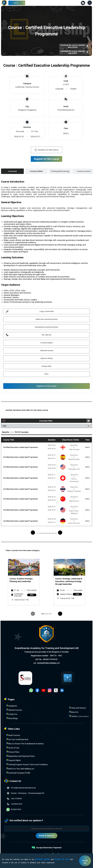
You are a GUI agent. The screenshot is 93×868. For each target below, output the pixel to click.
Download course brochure (46, 327)
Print (46, 374)
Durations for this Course (46, 150)
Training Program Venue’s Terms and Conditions (27, 764)
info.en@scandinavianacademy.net (21, 788)
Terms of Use (13, 748)
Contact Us (12, 714)
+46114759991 (14, 799)
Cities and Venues (78, 708)
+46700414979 (14, 804)
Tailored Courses (14, 710)
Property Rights (14, 760)
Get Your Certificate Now (17, 739)
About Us (74, 712)
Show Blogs (12, 718)
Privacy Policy (13, 752)
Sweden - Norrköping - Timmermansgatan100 (25, 793)
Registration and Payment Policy (21, 756)
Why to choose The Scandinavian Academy (25, 744)
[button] (37, 533)
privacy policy (43, 859)
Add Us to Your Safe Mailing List (20, 769)
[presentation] (33, 533)
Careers (79, 716)
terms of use (62, 859)
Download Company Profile (18, 773)
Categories (12, 706)
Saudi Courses (13, 735)
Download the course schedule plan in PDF (75, 52)
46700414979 (14, 810)
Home (16, 3)
